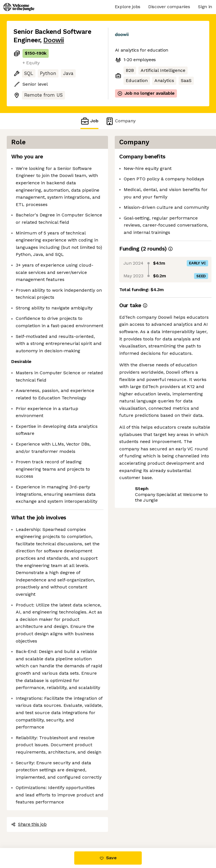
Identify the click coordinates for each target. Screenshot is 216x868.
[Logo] (19, 7)
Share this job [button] (29, 824)
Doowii (54, 40)
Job (89, 121)
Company (120, 121)
